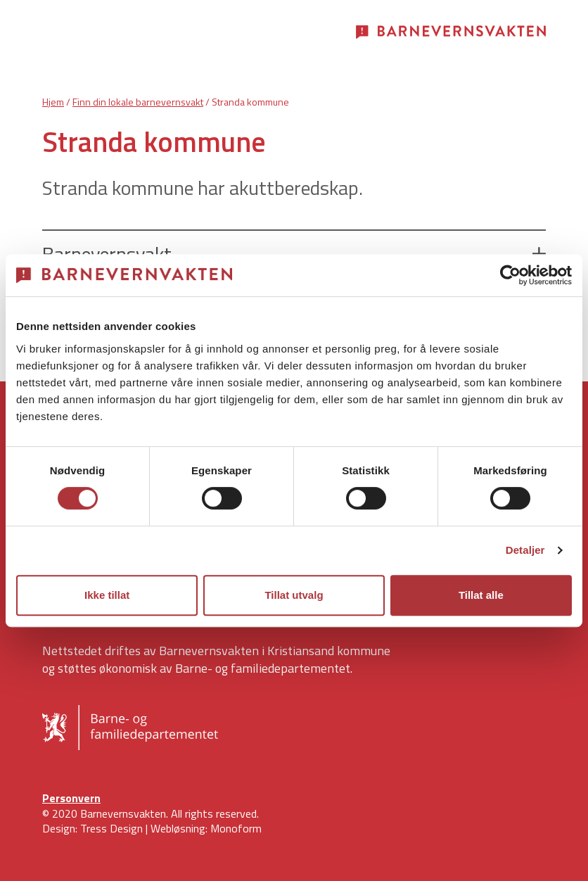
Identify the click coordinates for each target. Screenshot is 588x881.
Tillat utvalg (294, 595)
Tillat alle (481, 595)
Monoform (236, 828)
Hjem (53, 102)
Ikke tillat (107, 595)
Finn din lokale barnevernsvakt (138, 102)
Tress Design (111, 828)
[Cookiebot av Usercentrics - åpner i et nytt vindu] (510, 275)
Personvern (71, 798)
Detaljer (525, 550)
